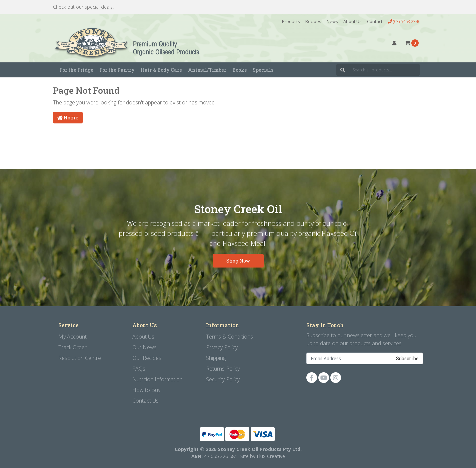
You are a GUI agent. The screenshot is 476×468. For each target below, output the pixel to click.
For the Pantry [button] (117, 70)
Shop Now (238, 261)
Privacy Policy (222, 347)
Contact (375, 21)
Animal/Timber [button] (207, 70)
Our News (144, 347)
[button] (394, 43)
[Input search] (384, 70)
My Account (72, 337)
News (332, 21)
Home (68, 118)
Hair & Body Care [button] (161, 70)
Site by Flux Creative (263, 456)
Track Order (72, 347)
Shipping (216, 358)
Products (291, 21)
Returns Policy (223, 369)
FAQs (139, 369)
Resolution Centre (80, 358)
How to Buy (146, 390)
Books (239, 70)
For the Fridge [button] (76, 70)
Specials (263, 70)
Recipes (313, 21)
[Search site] (343, 70)
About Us (352, 21)
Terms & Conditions (229, 337)
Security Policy (223, 379)
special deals (99, 7)
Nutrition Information (157, 379)
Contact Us (145, 401)
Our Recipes (147, 358)
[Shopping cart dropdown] (412, 43)
